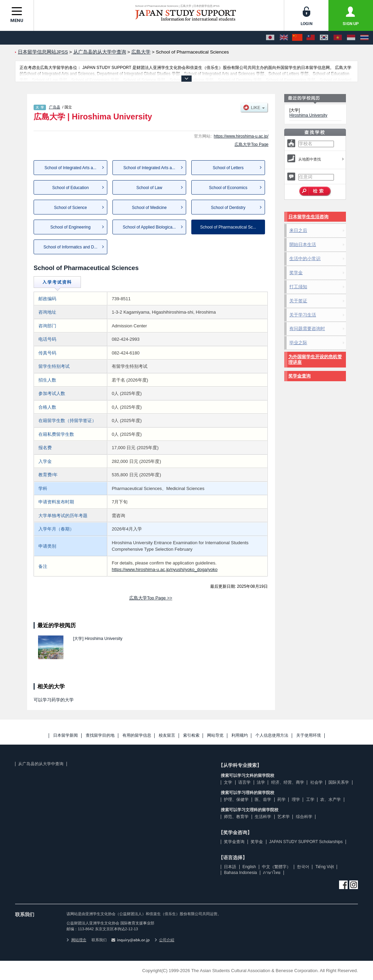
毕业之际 (298, 343)
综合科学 (304, 817)
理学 (296, 800)
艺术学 (284, 817)
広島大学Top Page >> (151, 598)
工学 (310, 800)
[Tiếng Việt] (338, 38)
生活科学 (263, 817)
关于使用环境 (309, 736)
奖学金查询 (299, 376)
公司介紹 (165, 940)
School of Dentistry (228, 208)
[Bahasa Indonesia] (351, 38)
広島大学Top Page (251, 144)
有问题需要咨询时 (307, 329)
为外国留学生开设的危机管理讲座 (315, 359)
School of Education (70, 188)
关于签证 (298, 301)
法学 (261, 782)
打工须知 (298, 287)
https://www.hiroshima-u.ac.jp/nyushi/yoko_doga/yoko (165, 569)
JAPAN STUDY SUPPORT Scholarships (306, 842)
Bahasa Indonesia (240, 873)
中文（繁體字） (276, 867)
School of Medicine (149, 208)
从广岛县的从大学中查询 (41, 764)
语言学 (244, 782)
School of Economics (228, 188)
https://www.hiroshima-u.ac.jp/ (241, 136)
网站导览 (215, 736)
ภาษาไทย (272, 873)
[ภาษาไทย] (364, 38)
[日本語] (270, 38)
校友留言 (167, 736)
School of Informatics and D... (70, 247)
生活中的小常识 (305, 259)
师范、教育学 (236, 817)
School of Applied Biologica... (149, 227)
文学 (228, 782)
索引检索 (191, 736)
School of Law (149, 188)
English (249, 867)
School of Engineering (70, 227)
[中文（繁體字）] (311, 38)
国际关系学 (339, 782)
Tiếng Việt (325, 867)
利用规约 (240, 736)
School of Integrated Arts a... (70, 168)
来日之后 (298, 230)
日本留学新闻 (65, 736)
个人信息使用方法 (272, 736)
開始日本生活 (303, 244)
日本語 (230, 867)
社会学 (316, 782)
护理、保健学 (236, 800)
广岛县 (55, 107)
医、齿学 (263, 800)
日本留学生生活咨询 (308, 217)
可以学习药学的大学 (54, 700)
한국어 (303, 867)
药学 (281, 800)
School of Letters (228, 168)
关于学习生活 (303, 315)
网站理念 (76, 940)
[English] (284, 38)
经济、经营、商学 (288, 782)
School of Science (70, 208)
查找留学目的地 (100, 736)
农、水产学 (330, 800)
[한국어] (324, 38)
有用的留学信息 (137, 736)
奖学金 (296, 273)
